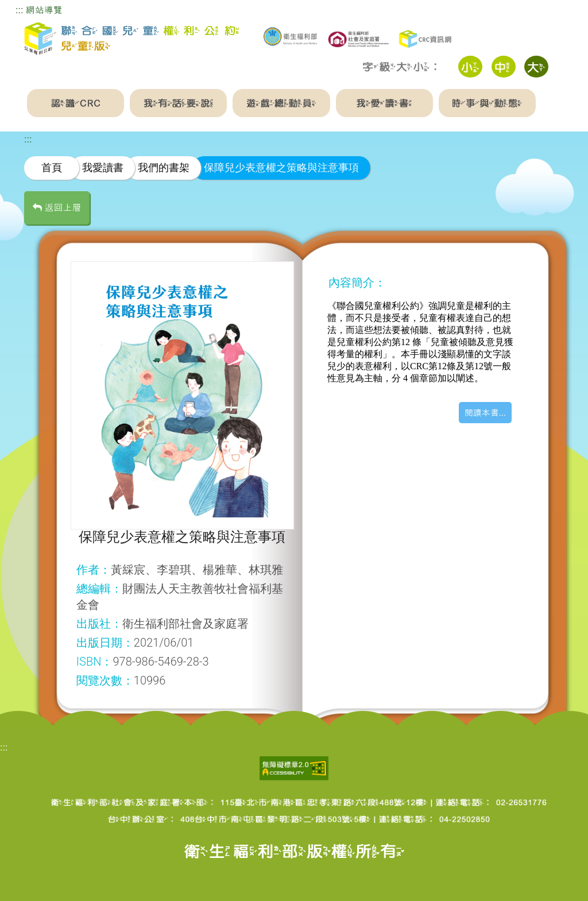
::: (19, 10)
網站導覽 (44, 10)
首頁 (52, 167)
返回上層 (57, 208)
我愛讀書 (103, 167)
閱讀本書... (486, 413)
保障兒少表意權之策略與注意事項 (281, 167)
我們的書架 (164, 167)
